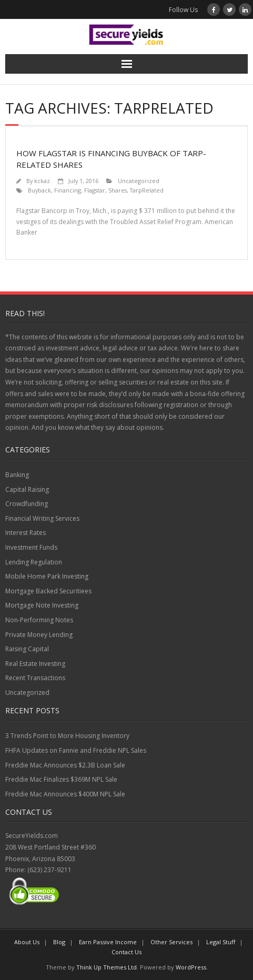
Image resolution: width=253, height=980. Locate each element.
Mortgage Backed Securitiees (48, 591)
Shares (118, 190)
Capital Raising (27, 489)
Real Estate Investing (35, 664)
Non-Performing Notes (39, 620)
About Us (27, 942)
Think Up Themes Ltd (107, 967)
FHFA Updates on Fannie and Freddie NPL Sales (76, 750)
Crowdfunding (27, 504)
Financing (68, 190)
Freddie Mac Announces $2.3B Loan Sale (65, 765)
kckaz (42, 181)
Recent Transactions (35, 678)
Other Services (171, 942)
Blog (59, 942)
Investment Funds (31, 547)
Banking (17, 475)
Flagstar (95, 190)
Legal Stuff (221, 942)
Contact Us (126, 952)
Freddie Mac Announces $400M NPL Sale (65, 794)
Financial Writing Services (42, 518)
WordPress (191, 967)
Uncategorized (139, 181)
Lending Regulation (34, 562)
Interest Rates (26, 533)
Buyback (39, 190)
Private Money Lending (39, 635)
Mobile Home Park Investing (47, 576)
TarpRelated (147, 190)
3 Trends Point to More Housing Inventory (67, 736)
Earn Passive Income (108, 942)
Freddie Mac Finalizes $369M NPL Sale (61, 779)
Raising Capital (27, 649)
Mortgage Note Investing (42, 605)
